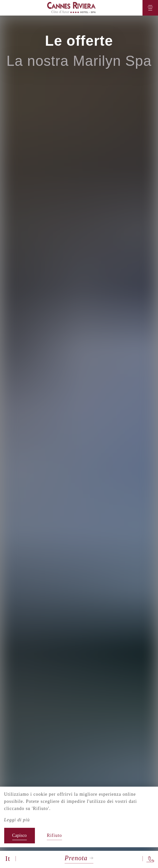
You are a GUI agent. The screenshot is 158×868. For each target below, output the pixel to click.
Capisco (20, 835)
